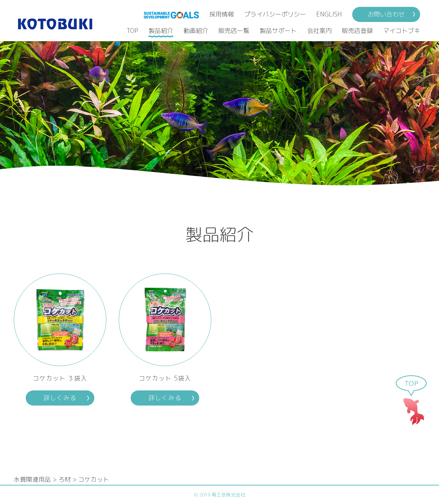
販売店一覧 (234, 31)
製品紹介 (161, 31)
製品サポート (278, 31)
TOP (132, 31)
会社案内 (319, 31)
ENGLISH (329, 14)
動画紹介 (196, 31)
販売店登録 (357, 31)
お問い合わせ (386, 14)
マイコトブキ (402, 31)
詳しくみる (60, 398)
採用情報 (222, 14)
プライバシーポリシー (275, 14)
